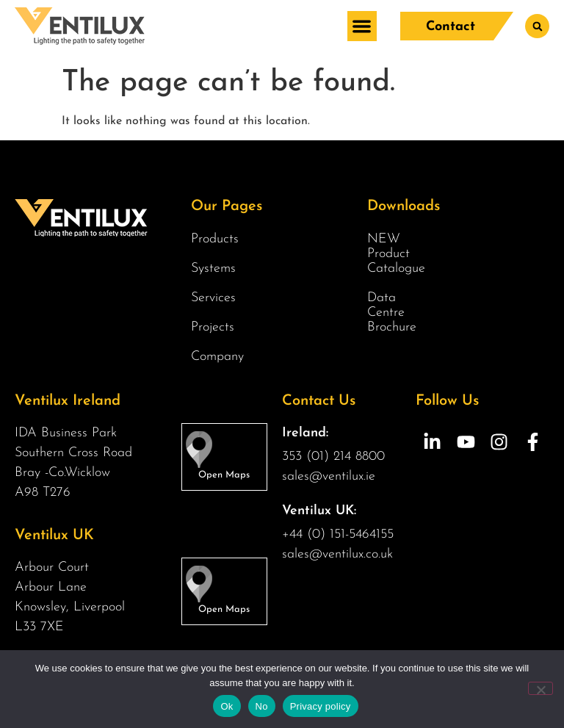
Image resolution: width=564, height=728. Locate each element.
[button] (362, 26)
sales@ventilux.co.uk (337, 554)
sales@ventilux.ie (329, 476)
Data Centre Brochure (392, 313)
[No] (540, 688)
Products (218, 239)
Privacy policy (321, 706)
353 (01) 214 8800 (333, 457)
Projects (213, 327)
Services (217, 298)
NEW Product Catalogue (395, 254)
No (262, 706)
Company (221, 357)
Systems (217, 269)
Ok (227, 706)
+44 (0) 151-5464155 (338, 534)
